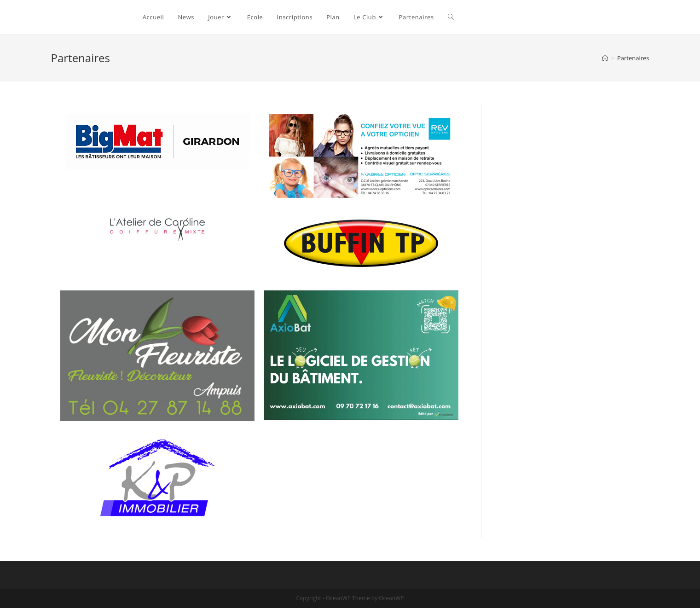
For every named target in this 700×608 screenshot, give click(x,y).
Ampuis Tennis (89, 17)
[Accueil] (605, 58)
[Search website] (451, 17)
